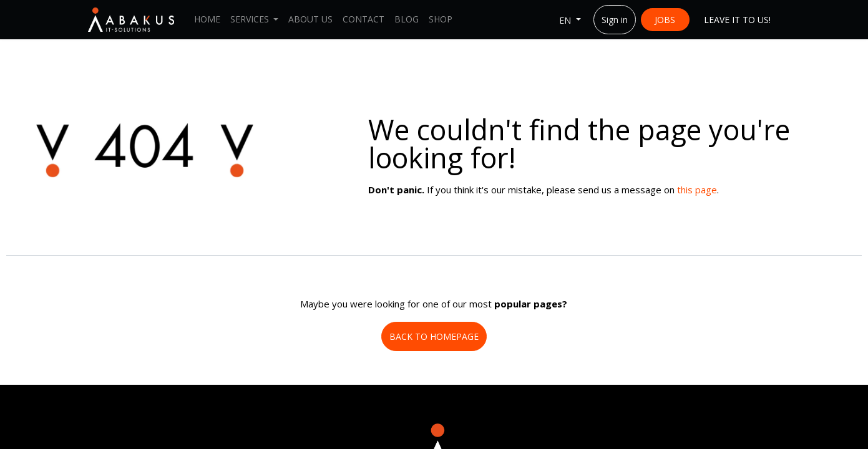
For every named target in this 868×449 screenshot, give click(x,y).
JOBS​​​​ (665, 20)
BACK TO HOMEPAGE (434, 336)
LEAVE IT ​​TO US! (737, 20)
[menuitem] (207, 20)
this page (697, 190)
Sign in (615, 20)
